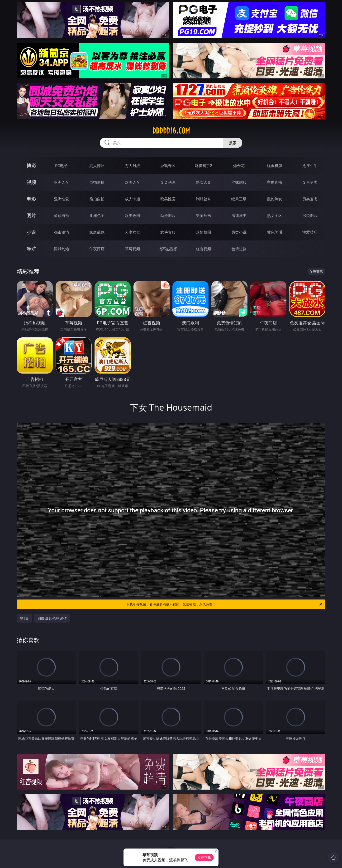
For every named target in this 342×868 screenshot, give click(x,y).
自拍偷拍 (97, 182)
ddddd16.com (171, 131)
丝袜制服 (239, 182)
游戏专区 (168, 166)
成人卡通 (133, 199)
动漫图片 (168, 216)
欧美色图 (133, 216)
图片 (31, 215)
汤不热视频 (168, 249)
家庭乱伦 (97, 232)
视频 (31, 182)
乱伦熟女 (275, 199)
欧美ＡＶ (133, 182)
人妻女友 (133, 232)
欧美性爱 (168, 199)
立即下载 (204, 857)
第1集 (24, 618)
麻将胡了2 (203, 166)
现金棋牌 (275, 166)
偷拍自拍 (97, 199)
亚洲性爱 (62, 199)
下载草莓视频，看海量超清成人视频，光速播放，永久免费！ (225, 604)
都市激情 (62, 232)
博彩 (31, 165)
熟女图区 (275, 216)
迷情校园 (204, 232)
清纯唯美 (239, 216)
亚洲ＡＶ (62, 182)
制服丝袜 (204, 199)
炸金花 (239, 166)
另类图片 (310, 216)
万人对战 (133, 166)
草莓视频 (133, 249)
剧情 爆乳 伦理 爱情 (52, 618)
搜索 (233, 143)
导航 (31, 249)
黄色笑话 (275, 232)
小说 (31, 232)
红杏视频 (204, 249)
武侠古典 (168, 232)
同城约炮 (62, 249)
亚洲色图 (97, 216)
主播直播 (275, 182)
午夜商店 (97, 249)
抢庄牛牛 (310, 166)
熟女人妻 (204, 182)
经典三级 (239, 199)
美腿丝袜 (204, 216)
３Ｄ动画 (168, 182)
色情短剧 (239, 249)
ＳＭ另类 (310, 182)
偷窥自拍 (62, 216)
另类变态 (310, 199)
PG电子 (61, 166)
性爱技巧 (310, 232)
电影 (31, 199)
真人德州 (97, 166)
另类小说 (239, 232)
